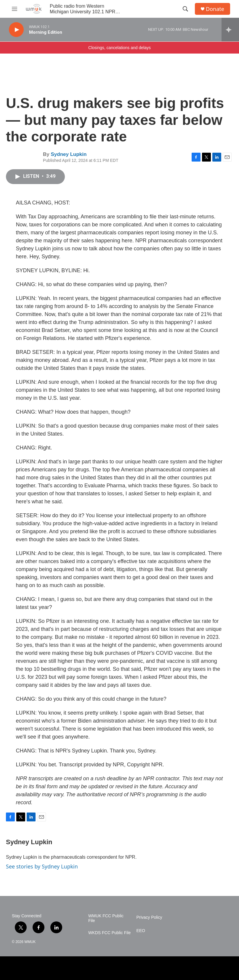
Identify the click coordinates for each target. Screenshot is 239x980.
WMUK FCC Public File (106, 918)
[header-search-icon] (185, 9)
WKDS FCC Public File (109, 933)
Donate (215, 9)
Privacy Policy (149, 917)
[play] (16, 30)
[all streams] (230, 30)
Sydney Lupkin (69, 154)
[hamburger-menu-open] (15, 9)
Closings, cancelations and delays (119, 48)
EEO (141, 931)
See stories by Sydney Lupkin (42, 866)
